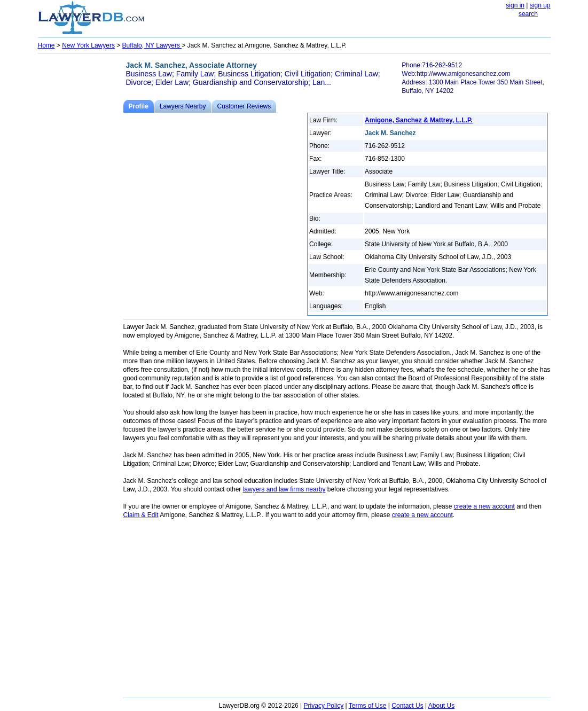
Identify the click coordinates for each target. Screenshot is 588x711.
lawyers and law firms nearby (284, 489)
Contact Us (407, 706)
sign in (515, 5)
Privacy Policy (324, 706)
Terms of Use (368, 706)
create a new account (484, 506)
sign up (540, 5)
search (528, 14)
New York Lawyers (88, 45)
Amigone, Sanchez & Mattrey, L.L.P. (419, 120)
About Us (441, 706)
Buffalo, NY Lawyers (152, 45)
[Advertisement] (81, 217)
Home (46, 45)
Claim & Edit (141, 515)
